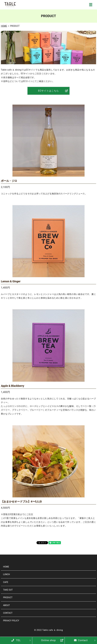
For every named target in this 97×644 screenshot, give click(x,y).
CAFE (6, 582)
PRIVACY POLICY (11, 621)
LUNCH (6, 574)
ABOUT (6, 605)
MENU (91, 5)
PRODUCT (8, 597)
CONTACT (8, 613)
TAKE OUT (8, 590)
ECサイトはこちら (49, 91)
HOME (4, 26)
